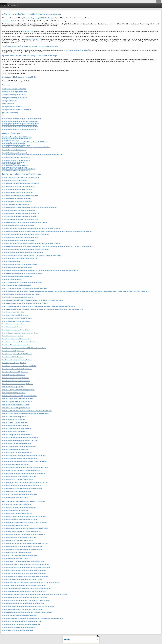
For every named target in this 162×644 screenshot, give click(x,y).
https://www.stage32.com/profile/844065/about (17, 354)
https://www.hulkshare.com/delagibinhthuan (16, 381)
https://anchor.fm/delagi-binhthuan (13, 387)
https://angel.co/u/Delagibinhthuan (13, 357)
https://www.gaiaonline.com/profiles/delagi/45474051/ (19, 366)
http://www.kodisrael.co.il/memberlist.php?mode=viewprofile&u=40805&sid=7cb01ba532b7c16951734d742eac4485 (39, 306)
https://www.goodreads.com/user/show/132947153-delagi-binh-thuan (24, 348)
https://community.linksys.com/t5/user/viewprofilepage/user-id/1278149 (25, 483)
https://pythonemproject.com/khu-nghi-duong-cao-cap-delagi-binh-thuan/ (26, 564)
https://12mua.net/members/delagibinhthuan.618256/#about (21, 294)
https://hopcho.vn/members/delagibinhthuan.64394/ (19, 210)
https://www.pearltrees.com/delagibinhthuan (16, 170)
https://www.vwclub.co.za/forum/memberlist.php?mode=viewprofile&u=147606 (27, 612)
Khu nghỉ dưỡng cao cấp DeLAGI (76, 50)
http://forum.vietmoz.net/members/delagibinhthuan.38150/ (21, 213)
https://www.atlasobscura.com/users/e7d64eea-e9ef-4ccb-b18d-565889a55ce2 (27, 411)
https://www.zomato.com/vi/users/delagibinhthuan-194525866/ (22, 488)
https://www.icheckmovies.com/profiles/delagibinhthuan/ (20, 438)
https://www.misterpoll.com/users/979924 (15, 450)
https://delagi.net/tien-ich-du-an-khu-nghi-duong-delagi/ (20, 122)
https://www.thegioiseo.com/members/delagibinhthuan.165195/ (22, 273)
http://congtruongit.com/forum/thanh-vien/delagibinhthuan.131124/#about (26, 234)
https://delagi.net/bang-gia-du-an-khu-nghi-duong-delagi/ (20, 127)
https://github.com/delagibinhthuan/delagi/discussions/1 (20, 333)
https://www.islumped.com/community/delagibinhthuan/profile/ (22, 486)
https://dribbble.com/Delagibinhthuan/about (16, 321)
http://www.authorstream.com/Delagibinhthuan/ (17, 360)
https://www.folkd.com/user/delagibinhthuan (16, 345)
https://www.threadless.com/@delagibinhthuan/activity (20, 459)
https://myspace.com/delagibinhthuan (14, 144)
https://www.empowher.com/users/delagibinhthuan (18, 390)
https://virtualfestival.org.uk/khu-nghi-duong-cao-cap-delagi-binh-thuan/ (25, 576)
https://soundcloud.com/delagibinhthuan (15, 372)
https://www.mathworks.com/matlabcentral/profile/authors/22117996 (24, 456)
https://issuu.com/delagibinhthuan (13, 351)
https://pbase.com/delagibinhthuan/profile (16, 405)
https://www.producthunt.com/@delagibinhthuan (18, 399)
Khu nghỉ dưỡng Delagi (10, 101)
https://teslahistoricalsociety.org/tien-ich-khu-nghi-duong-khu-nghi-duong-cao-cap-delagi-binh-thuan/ (35, 594)
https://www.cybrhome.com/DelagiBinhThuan (17, 429)
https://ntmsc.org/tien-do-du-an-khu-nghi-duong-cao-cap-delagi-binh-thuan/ (26, 600)
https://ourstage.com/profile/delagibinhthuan (16, 444)
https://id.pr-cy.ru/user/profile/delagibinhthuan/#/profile (20, 495)
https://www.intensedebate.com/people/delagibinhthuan (20, 195)
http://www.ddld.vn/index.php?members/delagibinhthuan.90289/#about (25, 288)
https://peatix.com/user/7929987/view (14, 420)
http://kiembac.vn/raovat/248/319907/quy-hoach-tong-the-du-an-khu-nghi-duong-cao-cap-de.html (33, 300)
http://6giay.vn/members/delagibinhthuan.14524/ (17, 630)
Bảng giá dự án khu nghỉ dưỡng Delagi (15, 98)
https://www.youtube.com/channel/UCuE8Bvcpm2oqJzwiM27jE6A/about (25, 142)
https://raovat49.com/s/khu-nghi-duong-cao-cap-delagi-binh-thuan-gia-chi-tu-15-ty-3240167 (31, 228)
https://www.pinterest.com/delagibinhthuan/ (16, 145)
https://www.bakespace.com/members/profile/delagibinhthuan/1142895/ (25, 468)
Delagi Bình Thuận (28, 32)
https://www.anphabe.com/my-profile (14, 417)
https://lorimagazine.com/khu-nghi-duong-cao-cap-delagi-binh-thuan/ (24, 591)
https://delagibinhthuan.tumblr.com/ (14, 375)
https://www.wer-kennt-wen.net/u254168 (15, 165)
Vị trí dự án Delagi (8, 21)
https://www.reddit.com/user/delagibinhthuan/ (17, 330)
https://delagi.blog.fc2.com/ (11, 164)
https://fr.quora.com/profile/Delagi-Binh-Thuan (17, 318)
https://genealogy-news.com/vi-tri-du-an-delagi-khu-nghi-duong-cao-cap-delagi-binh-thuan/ (31, 582)
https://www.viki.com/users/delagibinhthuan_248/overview (21, 183)
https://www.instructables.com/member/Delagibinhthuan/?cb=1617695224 (26, 414)
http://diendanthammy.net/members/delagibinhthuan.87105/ (21, 624)
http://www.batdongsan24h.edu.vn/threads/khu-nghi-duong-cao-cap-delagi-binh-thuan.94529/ (32, 255)
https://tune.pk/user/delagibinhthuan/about (16, 465)
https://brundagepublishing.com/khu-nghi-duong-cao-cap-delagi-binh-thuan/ (27, 588)
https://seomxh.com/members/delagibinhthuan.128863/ (20, 264)
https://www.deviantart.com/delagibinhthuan (16, 161)
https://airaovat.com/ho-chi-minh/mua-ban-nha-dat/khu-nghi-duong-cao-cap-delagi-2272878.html (33, 618)
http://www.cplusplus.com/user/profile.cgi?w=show (22, 174)
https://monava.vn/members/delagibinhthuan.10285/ (19, 225)
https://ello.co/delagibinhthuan (12, 327)
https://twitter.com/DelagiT (11, 140)
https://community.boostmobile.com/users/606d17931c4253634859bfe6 (25, 462)
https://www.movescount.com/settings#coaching (18, 193)
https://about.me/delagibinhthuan (13, 336)
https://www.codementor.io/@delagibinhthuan (17, 339)
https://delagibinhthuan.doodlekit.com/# (15, 498)
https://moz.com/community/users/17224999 (16, 408)
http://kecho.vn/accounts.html (12, 261)
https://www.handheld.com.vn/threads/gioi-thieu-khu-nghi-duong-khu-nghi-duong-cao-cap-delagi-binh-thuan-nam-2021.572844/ (43, 309)
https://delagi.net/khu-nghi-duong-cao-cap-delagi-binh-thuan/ (22, 119)
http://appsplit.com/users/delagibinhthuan (16, 181)
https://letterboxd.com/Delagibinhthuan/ (15, 167)
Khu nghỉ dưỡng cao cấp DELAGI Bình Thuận (38, 18)
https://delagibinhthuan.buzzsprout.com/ (15, 426)
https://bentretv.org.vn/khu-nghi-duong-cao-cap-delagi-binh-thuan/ (23, 561)
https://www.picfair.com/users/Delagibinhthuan (17, 402)
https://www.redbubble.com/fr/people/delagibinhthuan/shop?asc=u (24, 474)
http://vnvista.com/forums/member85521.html (17, 285)
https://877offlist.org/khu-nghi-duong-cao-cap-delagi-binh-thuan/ (23, 609)
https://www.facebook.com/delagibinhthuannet (17, 137)
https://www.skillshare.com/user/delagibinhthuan (18, 480)
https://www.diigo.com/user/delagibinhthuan (16, 158)
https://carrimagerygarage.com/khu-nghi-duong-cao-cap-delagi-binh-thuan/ (26, 567)
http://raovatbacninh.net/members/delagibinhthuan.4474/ (20, 216)
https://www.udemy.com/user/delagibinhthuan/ (17, 453)
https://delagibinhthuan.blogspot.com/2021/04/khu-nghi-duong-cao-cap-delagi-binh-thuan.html (32, 155)
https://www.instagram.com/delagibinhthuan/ (17, 139)
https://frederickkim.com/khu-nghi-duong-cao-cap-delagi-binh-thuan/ (24, 573)
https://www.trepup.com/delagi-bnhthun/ (15, 423)
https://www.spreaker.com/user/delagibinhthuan (17, 384)
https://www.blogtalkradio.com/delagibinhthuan (17, 435)
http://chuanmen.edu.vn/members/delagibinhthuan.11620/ (21, 258)
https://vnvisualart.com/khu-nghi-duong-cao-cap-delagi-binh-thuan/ (24, 585)
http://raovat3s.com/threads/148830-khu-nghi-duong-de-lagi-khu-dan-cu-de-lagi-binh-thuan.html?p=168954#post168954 (40, 270)
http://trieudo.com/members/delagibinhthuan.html (18, 297)
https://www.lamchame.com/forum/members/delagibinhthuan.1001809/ (25, 222)
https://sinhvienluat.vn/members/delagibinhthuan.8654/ (20, 615)
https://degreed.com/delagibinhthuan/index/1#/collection (20, 342)
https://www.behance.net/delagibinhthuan (15, 378)
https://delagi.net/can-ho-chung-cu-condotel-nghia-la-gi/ (20, 441)
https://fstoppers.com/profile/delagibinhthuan (17, 491)
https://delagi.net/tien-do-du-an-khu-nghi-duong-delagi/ (20, 125)
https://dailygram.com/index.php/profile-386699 (17, 201)
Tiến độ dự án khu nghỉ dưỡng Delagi (14, 95)
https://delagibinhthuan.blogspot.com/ (14, 153)
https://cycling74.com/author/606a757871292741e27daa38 (21, 178)
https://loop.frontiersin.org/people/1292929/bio (17, 189)
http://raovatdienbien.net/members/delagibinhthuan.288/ (20, 219)
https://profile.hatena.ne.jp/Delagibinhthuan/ (16, 204)
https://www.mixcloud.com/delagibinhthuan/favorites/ (19, 477)
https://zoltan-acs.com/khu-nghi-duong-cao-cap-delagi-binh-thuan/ (23, 603)
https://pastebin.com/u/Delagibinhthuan (15, 432)
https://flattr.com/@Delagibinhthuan (14, 162)
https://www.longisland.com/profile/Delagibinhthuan (19, 186)
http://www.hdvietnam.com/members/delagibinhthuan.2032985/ (22, 282)
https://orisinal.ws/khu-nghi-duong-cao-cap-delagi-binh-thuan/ (22, 579)
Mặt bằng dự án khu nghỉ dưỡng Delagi (15, 92)
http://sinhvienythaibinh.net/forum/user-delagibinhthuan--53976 (22, 621)
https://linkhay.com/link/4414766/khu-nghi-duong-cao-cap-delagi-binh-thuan (26, 147)
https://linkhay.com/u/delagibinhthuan (14, 150)
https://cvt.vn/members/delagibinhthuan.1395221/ (18, 276)
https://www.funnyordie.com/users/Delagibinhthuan (19, 169)
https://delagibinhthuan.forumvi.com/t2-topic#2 (17, 267)
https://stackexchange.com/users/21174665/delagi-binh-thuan (22, 471)
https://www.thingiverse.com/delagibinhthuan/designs (19, 396)
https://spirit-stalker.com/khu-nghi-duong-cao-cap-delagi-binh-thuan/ (24, 570)
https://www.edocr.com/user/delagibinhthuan (17, 198)
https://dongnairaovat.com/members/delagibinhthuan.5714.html (22, 252)
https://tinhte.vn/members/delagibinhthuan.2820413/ (19, 627)
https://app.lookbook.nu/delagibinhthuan (15, 315)
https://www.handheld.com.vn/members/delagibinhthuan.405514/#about (25, 303)
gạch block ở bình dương (10, 113)
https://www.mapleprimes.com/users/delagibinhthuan (19, 447)
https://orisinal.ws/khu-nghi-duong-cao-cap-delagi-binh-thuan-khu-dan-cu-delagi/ (28, 606)
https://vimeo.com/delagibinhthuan (13, 312)
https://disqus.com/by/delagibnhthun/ (14, 363)
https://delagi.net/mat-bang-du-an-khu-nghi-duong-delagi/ (21, 123)
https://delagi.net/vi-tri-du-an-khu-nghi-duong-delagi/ (19, 130)
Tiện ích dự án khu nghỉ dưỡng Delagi (14, 89)
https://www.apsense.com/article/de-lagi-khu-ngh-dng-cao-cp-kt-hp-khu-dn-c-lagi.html (30, 207)
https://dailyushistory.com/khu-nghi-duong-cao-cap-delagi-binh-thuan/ (25, 597)
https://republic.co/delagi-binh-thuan (14, 393)
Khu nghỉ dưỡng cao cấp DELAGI (13, 107)
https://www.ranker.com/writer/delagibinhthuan (17, 369)
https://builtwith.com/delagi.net (12, 279)
